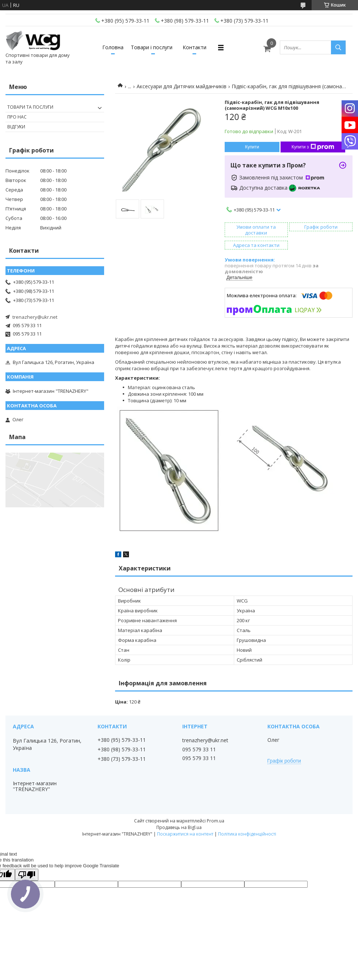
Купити (252, 147)
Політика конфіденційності (247, 834)
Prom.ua (216, 821)
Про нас (17, 117)
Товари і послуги (152, 47)
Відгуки (16, 127)
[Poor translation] (27, 875)
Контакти (195, 47)
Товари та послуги (30, 107)
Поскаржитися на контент (185, 834)
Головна (113, 47)
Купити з (313, 147)
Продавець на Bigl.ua (179, 827)
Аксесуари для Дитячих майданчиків (182, 86)
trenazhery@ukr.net (35, 317)
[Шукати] (338, 47)
